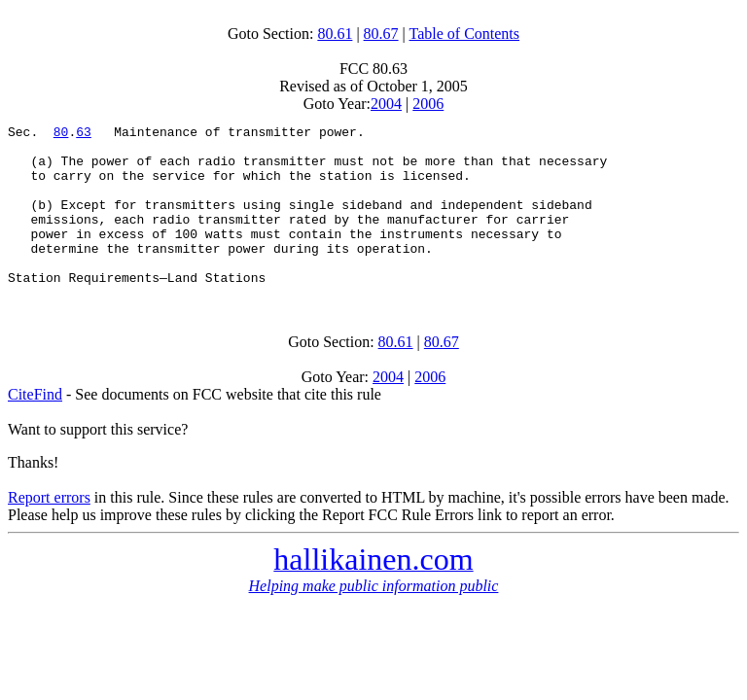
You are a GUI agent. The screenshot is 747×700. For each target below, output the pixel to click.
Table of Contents (465, 34)
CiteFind (35, 426)
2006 (428, 104)
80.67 (381, 34)
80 (61, 134)
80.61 (335, 34)
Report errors (49, 529)
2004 (386, 104)
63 (84, 134)
